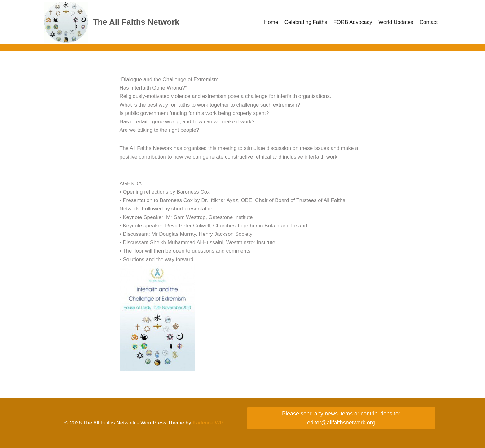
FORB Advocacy (353, 22)
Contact (429, 22)
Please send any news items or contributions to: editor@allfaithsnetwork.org (341, 418)
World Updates (396, 22)
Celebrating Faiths (306, 22)
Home (271, 22)
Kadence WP (208, 423)
